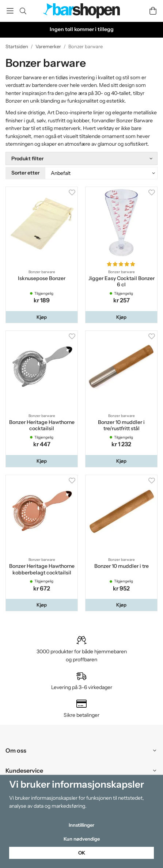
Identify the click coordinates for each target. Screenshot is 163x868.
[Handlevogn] (153, 11)
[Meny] (10, 11)
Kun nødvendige (82, 839)
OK (82, 853)
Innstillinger (81, 825)
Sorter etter (25, 173)
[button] (42, 317)
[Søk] (23, 11)
